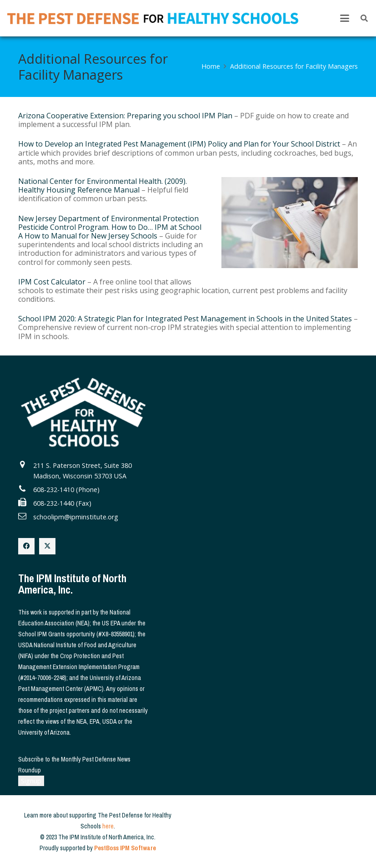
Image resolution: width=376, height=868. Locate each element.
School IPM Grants (42, 634)
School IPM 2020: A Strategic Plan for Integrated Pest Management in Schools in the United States (185, 319)
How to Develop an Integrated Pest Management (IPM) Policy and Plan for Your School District (179, 144)
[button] (345, 18)
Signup (31, 781)
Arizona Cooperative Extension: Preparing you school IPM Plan (125, 116)
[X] (47, 546)
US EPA (111, 623)
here (108, 826)
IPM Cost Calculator (52, 282)
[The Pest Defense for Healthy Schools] (153, 18)
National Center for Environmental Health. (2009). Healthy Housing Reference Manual (103, 185)
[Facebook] (26, 546)
